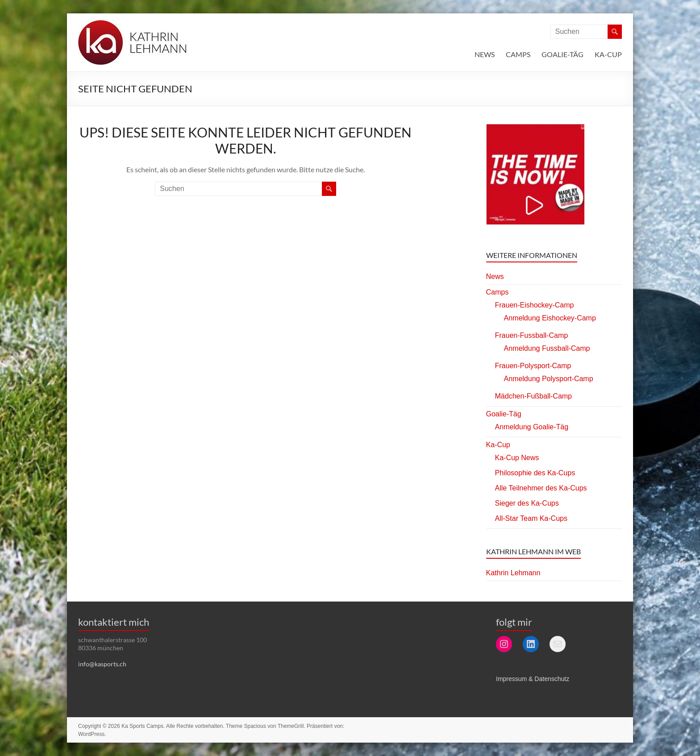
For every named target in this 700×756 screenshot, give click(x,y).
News (485, 54)
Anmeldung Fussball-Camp (547, 348)
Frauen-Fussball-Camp (532, 335)
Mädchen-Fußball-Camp (534, 396)
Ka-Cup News (517, 458)
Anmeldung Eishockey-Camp (550, 318)
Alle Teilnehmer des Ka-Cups (541, 488)
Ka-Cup (608, 54)
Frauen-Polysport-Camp (533, 366)
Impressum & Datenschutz (533, 679)
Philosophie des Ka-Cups (535, 473)
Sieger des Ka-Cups (527, 503)
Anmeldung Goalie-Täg (532, 427)
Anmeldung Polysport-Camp (549, 379)
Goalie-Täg (562, 54)
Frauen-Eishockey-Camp (535, 305)
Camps (518, 54)
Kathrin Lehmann (513, 573)
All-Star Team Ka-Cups (531, 518)
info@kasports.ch (102, 664)
